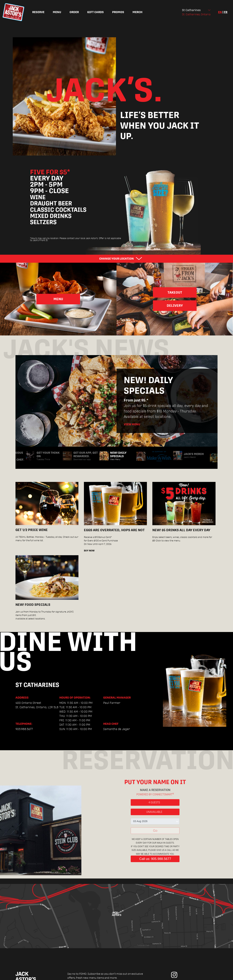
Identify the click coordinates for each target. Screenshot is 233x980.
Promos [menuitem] (118, 12)
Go (155, 831)
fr (226, 12)
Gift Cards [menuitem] (95, 12)
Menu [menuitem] (57, 12)
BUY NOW (89, 551)
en (220, 12)
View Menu (132, 424)
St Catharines (191, 10)
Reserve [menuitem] (38, 12)
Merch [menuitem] (137, 12)
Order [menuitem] (74, 12)
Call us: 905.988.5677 (155, 859)
